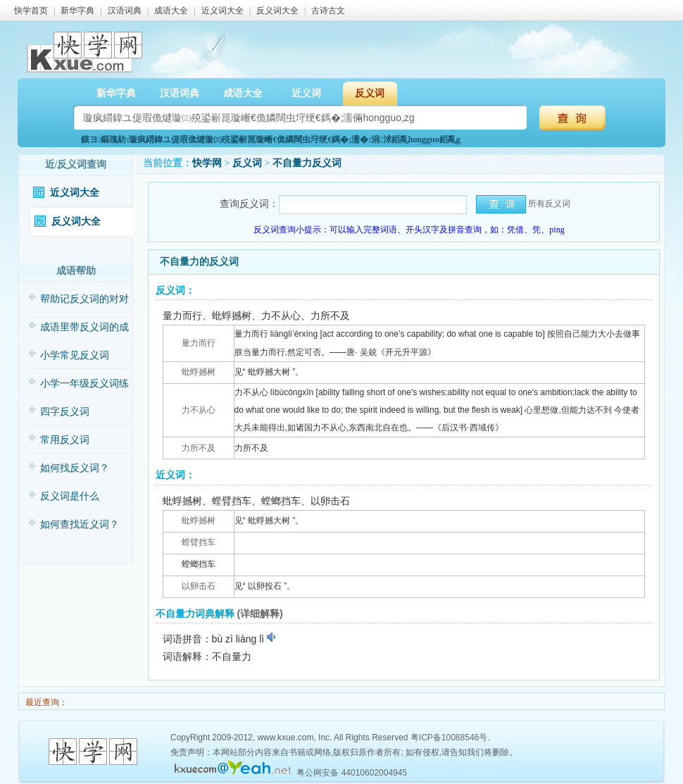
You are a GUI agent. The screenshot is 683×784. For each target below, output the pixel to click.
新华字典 (77, 11)
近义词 (306, 93)
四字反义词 (65, 412)
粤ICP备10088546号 (449, 738)
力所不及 (199, 448)
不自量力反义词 (307, 163)
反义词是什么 (70, 496)
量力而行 (199, 343)
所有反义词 (549, 204)
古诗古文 (328, 11)
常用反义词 (65, 440)
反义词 (370, 93)
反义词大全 (277, 11)
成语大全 (171, 11)
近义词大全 (223, 11)
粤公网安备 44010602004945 (352, 773)
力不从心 (199, 410)
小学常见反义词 (75, 355)
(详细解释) (259, 614)
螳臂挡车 (199, 542)
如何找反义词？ (75, 468)
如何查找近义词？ (80, 524)
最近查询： (45, 702)
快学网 (207, 163)
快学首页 (31, 11)
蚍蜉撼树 (199, 372)
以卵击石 (199, 586)
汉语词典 (125, 11)
